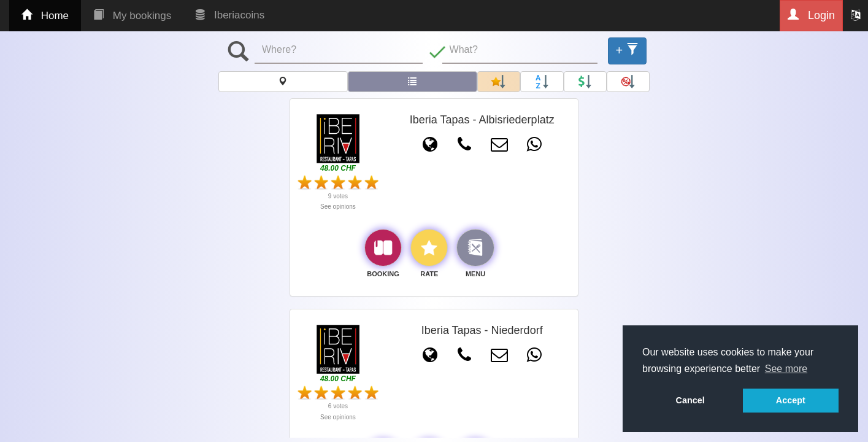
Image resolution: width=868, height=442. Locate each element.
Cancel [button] (690, 400)
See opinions (338, 207)
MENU (475, 274)
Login (811, 15)
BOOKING (383, 274)
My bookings (132, 16)
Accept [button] (791, 400)
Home (45, 16)
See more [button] (786, 369)
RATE (429, 274)
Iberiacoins (230, 15)
